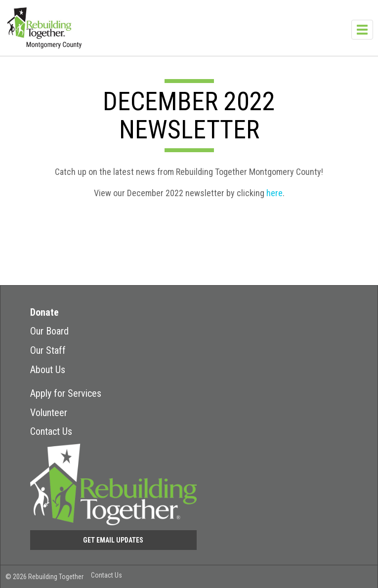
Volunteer (49, 413)
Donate (44, 312)
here (274, 193)
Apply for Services (66, 393)
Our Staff (48, 350)
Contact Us (51, 431)
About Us (48, 370)
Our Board (49, 331)
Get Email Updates (113, 540)
